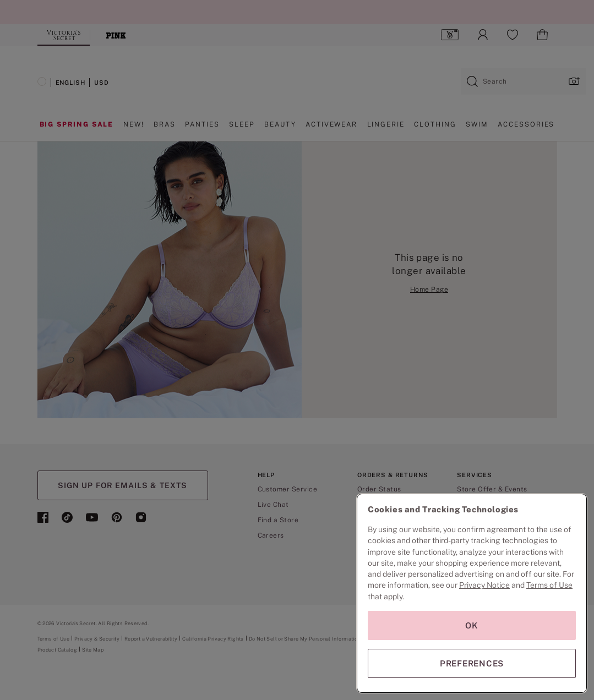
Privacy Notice (484, 585)
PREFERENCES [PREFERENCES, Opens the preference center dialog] (472, 663)
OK (472, 625)
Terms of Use (549, 585)
